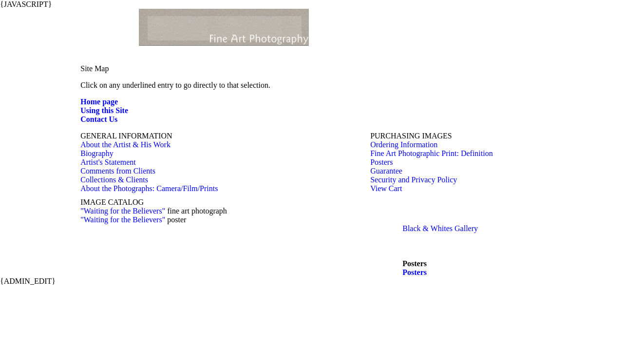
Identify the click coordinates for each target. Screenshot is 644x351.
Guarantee (386, 171)
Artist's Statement (108, 162)
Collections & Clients (114, 180)
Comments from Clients (118, 171)
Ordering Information (404, 145)
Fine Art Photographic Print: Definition (432, 153)
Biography (97, 153)
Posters (381, 162)
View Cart (386, 188)
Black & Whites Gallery (440, 228)
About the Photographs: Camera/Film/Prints (149, 188)
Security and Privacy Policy (414, 180)
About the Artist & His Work (125, 145)
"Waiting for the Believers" (123, 211)
